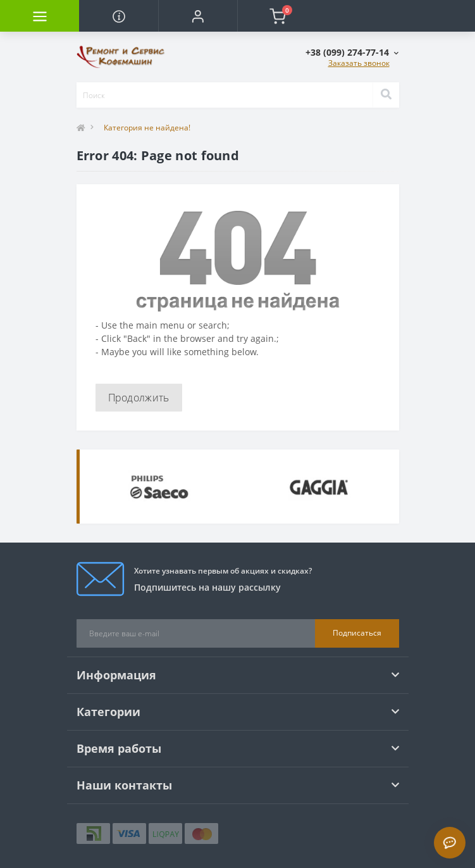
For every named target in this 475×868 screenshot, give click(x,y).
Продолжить (139, 398)
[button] (198, 16)
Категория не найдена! (147, 128)
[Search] (386, 95)
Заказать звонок (359, 63)
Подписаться (357, 633)
